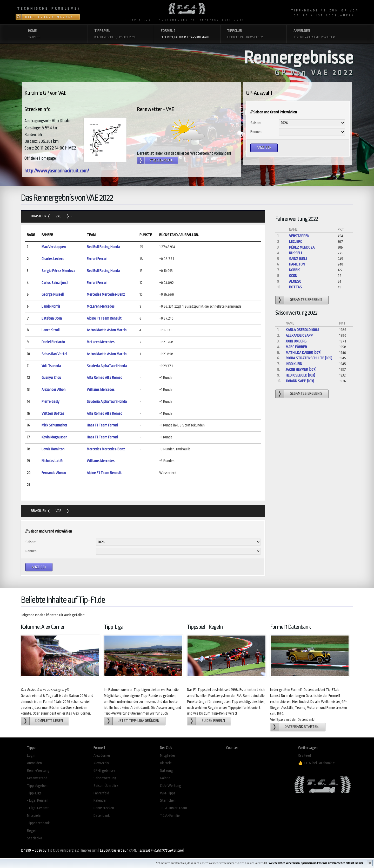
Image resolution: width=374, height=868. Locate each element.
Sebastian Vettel (54, 354)
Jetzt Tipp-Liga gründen (139, 721)
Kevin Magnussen (54, 437)
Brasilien (39, 216)
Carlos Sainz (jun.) (55, 283)
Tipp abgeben (37, 786)
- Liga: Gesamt (38, 808)
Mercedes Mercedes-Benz (106, 294)
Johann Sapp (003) (300, 381)
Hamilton (297, 264)
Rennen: (256, 132)
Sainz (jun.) (298, 259)
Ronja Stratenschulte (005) (309, 358)
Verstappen (299, 236)
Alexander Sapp (299, 336)
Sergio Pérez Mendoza (58, 271)
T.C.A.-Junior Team (173, 808)
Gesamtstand (37, 778)
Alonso (295, 281)
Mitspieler (34, 816)
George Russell (53, 294)
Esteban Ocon (52, 318)
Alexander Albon (54, 390)
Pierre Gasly (51, 402)
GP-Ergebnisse (104, 771)
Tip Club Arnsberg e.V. (63, 850)
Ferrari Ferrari (97, 259)
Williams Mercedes (101, 390)
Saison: (256, 123)
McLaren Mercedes (101, 306)
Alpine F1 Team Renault (104, 318)
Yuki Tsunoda (51, 366)
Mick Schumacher (54, 425)
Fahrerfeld (101, 793)
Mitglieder (168, 756)
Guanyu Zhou (51, 378)
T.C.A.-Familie (170, 816)
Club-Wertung (171, 786)
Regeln (32, 831)
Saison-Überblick (106, 786)
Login (31, 756)
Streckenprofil (161, 160)
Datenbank (102, 816)
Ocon (293, 276)
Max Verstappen (54, 247)
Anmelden (34, 763)
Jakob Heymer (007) (301, 370)
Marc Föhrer (296, 347)
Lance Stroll (51, 330)
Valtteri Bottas (53, 414)
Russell (296, 253)
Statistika (35, 838)
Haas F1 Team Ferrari (102, 425)
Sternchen (168, 801)
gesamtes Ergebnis (306, 300)
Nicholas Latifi (52, 461)
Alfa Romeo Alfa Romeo (105, 378)
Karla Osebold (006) (302, 330)
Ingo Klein (294, 364)
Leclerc (296, 242)
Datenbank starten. (302, 727)
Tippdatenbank (38, 823)
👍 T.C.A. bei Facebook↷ (316, 763)
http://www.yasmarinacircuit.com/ (57, 171)
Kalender (100, 801)
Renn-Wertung (38, 771)
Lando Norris (51, 306)
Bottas (295, 287)
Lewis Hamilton (53, 449)
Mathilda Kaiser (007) (303, 353)
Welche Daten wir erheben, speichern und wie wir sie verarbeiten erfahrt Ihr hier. (316, 863)
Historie (166, 763)
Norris (295, 270)
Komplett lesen (49, 721)
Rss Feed (304, 756)
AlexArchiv (101, 763)
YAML (133, 850)
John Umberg (296, 341)
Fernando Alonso (54, 473)
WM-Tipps (168, 793)
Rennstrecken (104, 808)
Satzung (166, 771)
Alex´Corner (102, 756)
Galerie (165, 778)
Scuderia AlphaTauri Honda (107, 366)
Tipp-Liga (34, 793)
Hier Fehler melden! (51, 17)
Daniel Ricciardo (53, 342)
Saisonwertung (105, 778)
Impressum (89, 850)
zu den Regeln (213, 721)
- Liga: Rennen (38, 801)
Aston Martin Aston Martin (107, 330)
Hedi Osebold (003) (300, 375)
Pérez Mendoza (302, 247)
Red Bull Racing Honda (103, 247)
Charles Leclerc (53, 259)
